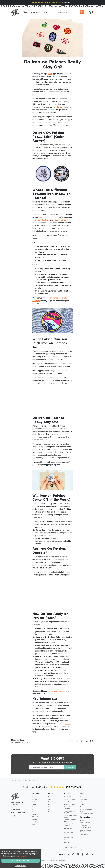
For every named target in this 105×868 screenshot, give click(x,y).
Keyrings (35, 807)
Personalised (52, 797)
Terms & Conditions (85, 823)
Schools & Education (70, 799)
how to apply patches (56, 691)
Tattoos (34, 804)
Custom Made (84, 799)
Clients (82, 802)
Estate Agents (68, 840)
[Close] (103, 3)
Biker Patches (68, 843)
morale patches (45, 217)
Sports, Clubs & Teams (70, 802)
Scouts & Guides (69, 832)
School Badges (52, 802)
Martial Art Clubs (69, 837)
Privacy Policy (84, 825)
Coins (34, 809)
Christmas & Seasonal (70, 847)
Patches (35, 799)
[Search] (68, 12)
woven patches (60, 220)
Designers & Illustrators (70, 835)
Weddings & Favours (70, 804)
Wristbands (35, 817)
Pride (66, 845)
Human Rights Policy (86, 828)
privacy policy (23, 856)
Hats (34, 824)
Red (49, 809)
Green (50, 807)
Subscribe (70, 767)
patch (50, 74)
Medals (34, 814)
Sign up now (66, 3)
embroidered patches (41, 220)
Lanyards (35, 819)
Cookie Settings (84, 834)
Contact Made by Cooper (87, 814)
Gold (50, 804)
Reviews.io (61, 107)
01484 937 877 (18, 813)
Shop (81, 797)
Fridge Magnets (37, 812)
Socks (34, 802)
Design (82, 804)
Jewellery (35, 822)
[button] (36, 12)
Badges (34, 797)
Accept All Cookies (21, 861)
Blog (16, 781)
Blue (49, 812)
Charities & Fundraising (70, 797)
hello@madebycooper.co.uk (19, 816)
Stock (50, 799)
